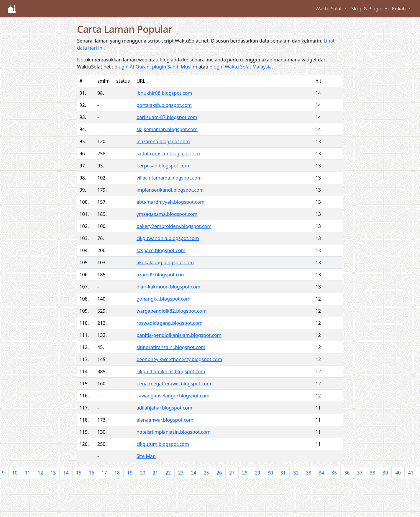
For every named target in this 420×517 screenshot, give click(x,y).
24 (193, 473)
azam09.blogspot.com (161, 275)
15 (79, 473)
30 (270, 473)
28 (245, 473)
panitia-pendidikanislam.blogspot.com (179, 335)
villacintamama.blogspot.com (169, 178)
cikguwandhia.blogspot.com (168, 238)
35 (334, 473)
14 (66, 473)
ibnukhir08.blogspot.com (164, 93)
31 (283, 473)
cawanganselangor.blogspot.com (173, 396)
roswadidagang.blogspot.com (170, 323)
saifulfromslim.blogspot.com (168, 154)
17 (104, 473)
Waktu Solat (329, 9)
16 (91, 473)
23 (181, 473)
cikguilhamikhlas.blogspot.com (171, 371)
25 (206, 473)
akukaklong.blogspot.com (165, 262)
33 (309, 473)
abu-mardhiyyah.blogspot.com (170, 202)
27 (232, 473)
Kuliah (400, 9)
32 (296, 473)
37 (360, 473)
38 (373, 473)
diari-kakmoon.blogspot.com (168, 287)
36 (347, 473)
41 (411, 473)
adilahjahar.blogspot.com (164, 408)
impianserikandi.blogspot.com (170, 190)
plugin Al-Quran (132, 67)
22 (168, 473)
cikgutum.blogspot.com (163, 444)
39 (385, 473)
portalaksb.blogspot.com (164, 105)
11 (27, 473)
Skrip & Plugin (367, 9)
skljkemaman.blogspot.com (167, 129)
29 (257, 473)
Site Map (146, 456)
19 (130, 473)
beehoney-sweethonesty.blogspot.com (179, 359)
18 (117, 473)
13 (53, 473)
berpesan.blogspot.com (163, 166)
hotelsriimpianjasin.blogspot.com (174, 432)
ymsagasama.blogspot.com (167, 214)
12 (40, 473)
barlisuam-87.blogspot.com (167, 117)
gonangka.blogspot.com (164, 299)
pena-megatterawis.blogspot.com (174, 384)
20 (142, 473)
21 (155, 473)
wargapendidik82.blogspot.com (172, 311)
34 (321, 473)
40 (398, 473)
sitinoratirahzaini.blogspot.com (171, 347)
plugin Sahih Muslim (174, 67)
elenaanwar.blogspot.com (165, 420)
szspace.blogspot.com (161, 250)
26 (219, 473)
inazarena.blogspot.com (163, 141)
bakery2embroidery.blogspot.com (174, 226)
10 (15, 473)
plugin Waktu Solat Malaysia (241, 67)
